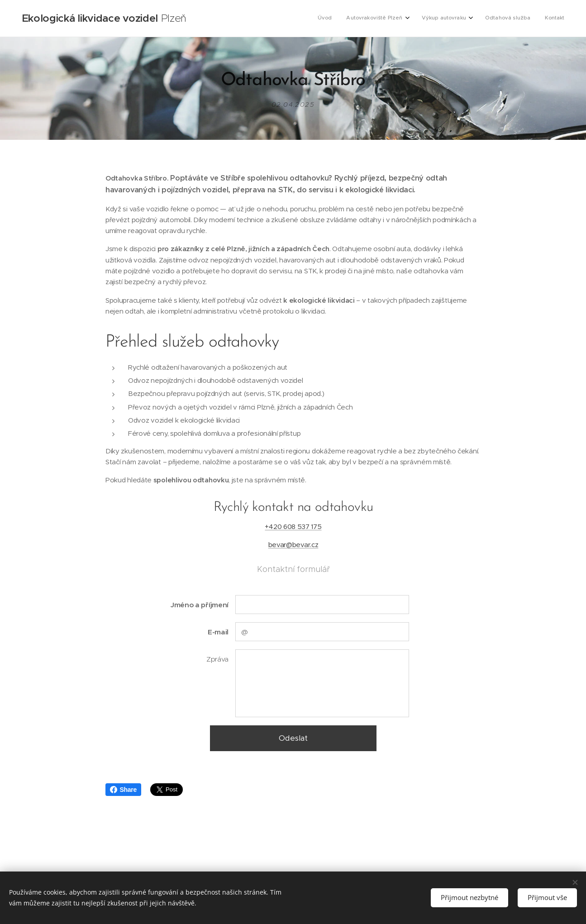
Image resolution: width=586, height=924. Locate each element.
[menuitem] (500, 19)
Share (123, 790)
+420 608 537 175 (293, 526)
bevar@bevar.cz (293, 545)
